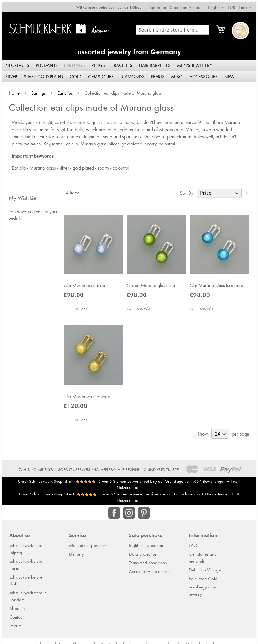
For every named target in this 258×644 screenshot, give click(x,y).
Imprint (15, 627)
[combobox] (175, 27)
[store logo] (58, 26)
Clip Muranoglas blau (83, 285)
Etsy (153, 482)
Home (12, 91)
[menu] (129, 69)
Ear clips (63, 91)
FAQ (193, 546)
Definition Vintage (205, 571)
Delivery (77, 555)
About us (17, 609)
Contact (16, 618)
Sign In (156, 5)
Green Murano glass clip (151, 285)
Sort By (189, 191)
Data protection (143, 555)
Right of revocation (146, 546)
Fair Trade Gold (203, 580)
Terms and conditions (148, 564)
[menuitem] (15, 63)
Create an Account (189, 5)
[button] (242, 5)
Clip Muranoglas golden (86, 397)
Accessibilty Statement (149, 572)
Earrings (37, 91)
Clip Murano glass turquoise (218, 285)
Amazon (159, 495)
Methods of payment (88, 546)
